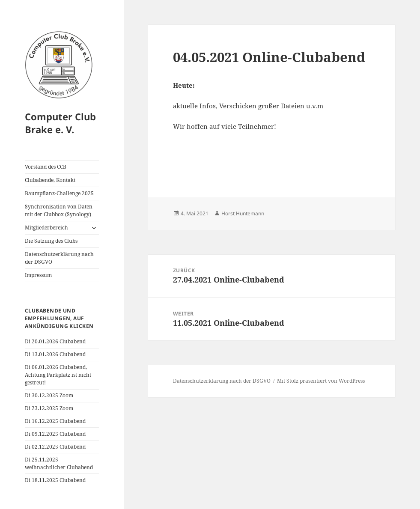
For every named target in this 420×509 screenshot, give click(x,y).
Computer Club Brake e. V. (60, 123)
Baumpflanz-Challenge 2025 (59, 193)
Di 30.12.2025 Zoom (49, 395)
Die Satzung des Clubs (51, 241)
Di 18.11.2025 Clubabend (55, 480)
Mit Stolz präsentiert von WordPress (321, 381)
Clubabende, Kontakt (50, 180)
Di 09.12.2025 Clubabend (55, 434)
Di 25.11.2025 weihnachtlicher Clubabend (59, 463)
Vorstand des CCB (46, 167)
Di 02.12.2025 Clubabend (55, 447)
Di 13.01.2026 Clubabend (55, 354)
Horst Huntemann (243, 213)
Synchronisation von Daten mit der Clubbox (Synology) (59, 210)
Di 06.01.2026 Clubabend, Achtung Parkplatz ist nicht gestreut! (58, 375)
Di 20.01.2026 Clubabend (55, 341)
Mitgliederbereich (46, 228)
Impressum (38, 275)
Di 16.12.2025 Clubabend (55, 421)
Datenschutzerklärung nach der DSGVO (59, 258)
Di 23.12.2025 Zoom (49, 408)
